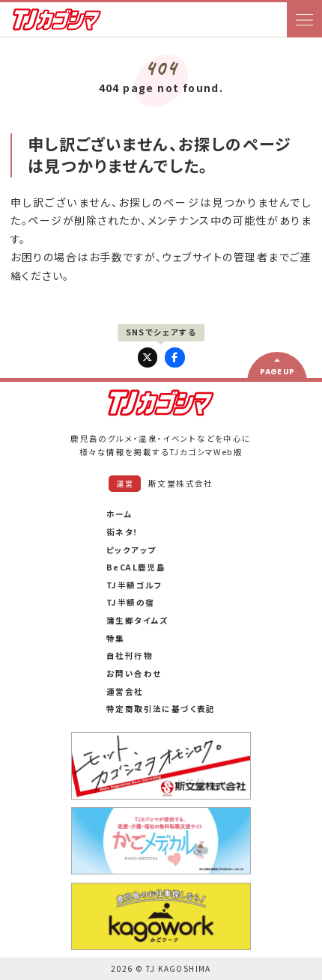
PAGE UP (277, 372)
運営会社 (125, 691)
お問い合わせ (134, 673)
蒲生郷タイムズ (138, 620)
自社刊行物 (130, 655)
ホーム (119, 514)
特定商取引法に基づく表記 (161, 709)
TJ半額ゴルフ (135, 585)
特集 (116, 638)
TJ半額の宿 (130, 602)
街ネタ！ (123, 532)
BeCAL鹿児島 (136, 567)
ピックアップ (131, 550)
